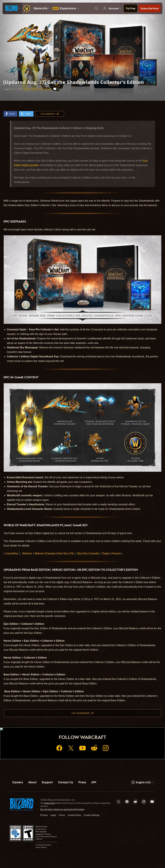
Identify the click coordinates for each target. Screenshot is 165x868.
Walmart (27, 553)
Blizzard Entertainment (39, 89)
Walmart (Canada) (45, 553)
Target (106, 553)
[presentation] (12, 8)
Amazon (116, 553)
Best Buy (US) (66, 553)
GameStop (12, 553)
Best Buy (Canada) (88, 553)
